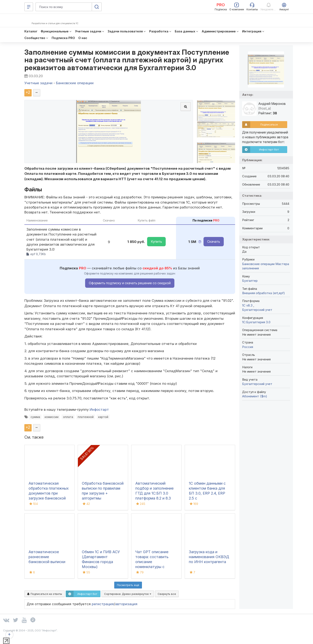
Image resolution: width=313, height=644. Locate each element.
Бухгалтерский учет (257, 310)
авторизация (126, 604)
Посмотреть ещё (128, 585)
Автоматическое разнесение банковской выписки (47, 557)
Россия (248, 347)
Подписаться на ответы (45, 594)
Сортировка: (128, 594)
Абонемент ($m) (255, 396)
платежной (86, 417)
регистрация (103, 604)
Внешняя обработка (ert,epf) (264, 293)
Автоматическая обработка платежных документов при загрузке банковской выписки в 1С (49, 493)
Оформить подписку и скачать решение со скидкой (130, 283)
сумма (35, 417)
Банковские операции (258, 264)
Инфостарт (99, 410)
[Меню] (29, 7)
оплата (68, 417)
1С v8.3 (248, 305)
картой (103, 417)
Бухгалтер (250, 281)
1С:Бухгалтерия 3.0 (256, 322)
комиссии (52, 417)
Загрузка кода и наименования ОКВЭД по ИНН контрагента (209, 557)
